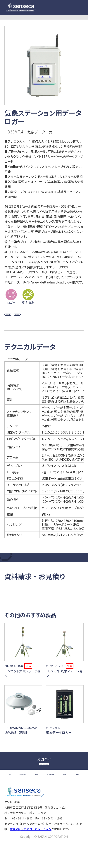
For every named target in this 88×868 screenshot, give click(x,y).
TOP (13, 790)
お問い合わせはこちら (44, 776)
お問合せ (74, 797)
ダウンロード (52, 797)
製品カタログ (42, 317)
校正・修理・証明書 (22, 797)
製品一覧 (72, 790)
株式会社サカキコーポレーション (31, 853)
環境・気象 (28, 302)
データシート (16, 317)
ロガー (11, 302)
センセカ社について (41, 790)
